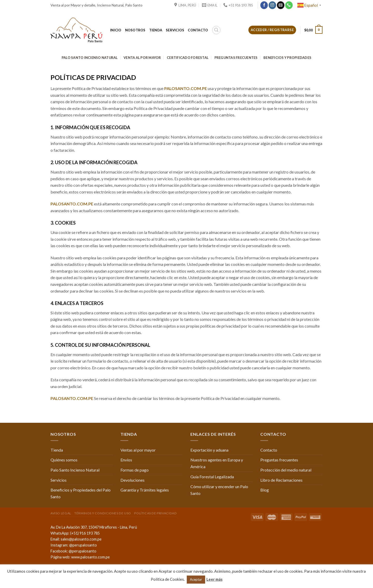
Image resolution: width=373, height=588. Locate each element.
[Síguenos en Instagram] (272, 5)
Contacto (198, 30)
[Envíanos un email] (281, 5)
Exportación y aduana (209, 450)
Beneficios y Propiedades (287, 58)
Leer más (214, 579)
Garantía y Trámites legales (145, 490)
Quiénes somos (64, 460)
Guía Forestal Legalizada (212, 477)
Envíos (126, 460)
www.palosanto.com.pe (91, 557)
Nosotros (135, 30)
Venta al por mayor (142, 58)
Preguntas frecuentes (236, 58)
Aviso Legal (61, 513)
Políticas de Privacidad (155, 513)
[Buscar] (216, 30)
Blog (265, 490)
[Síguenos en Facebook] (264, 5)
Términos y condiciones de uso (103, 513)
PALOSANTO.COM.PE (186, 88)
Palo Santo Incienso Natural (90, 58)
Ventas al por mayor (138, 450)
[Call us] (289, 5)
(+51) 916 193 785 (85, 533)
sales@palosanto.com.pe (81, 539)
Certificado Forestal (188, 58)
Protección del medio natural (286, 470)
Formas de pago (135, 470)
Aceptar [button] (196, 579)
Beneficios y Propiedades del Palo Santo (81, 493)
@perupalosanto (83, 545)
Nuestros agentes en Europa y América (217, 463)
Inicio (116, 30)
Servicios (175, 30)
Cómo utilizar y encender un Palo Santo (219, 490)
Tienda (156, 30)
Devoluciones (132, 480)
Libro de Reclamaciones (281, 480)
